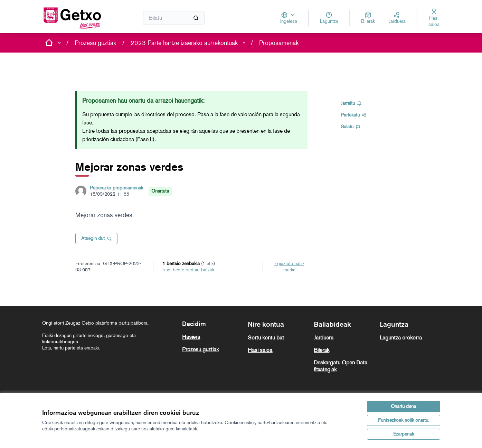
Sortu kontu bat (266, 338)
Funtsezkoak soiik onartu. (404, 420)
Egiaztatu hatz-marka (289, 267)
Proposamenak (279, 43)
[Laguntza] (329, 18)
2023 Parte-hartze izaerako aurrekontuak (184, 43)
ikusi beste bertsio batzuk (188, 270)
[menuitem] (212, 337)
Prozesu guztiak (95, 43)
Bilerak (322, 350)
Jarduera (324, 338)
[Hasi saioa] (434, 18)
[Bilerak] (368, 18)
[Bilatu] (174, 18)
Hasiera (191, 337)
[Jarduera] (397, 18)
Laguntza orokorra (401, 338)
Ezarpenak (404, 434)
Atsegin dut (96, 238)
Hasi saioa (260, 350)
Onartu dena (403, 406)
